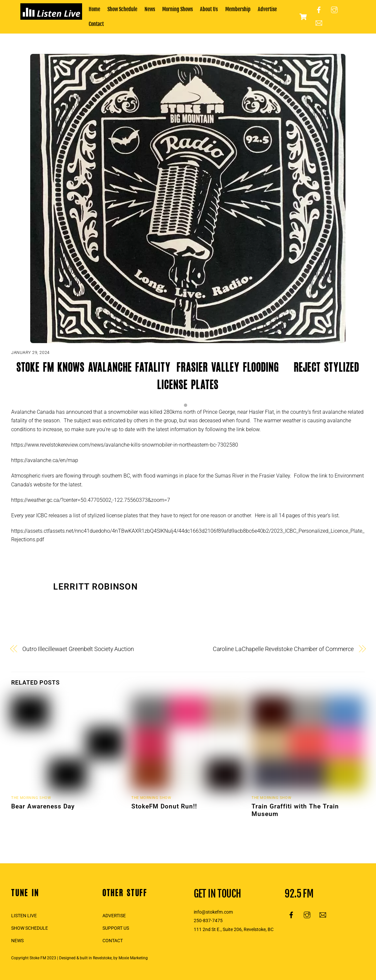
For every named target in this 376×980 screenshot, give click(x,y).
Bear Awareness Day (43, 806)
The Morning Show (31, 798)
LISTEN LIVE (24, 916)
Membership (238, 9)
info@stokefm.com (213, 912)
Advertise (267, 9)
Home (94, 9)
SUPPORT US (116, 928)
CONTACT (113, 941)
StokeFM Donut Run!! (164, 806)
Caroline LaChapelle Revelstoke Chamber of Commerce (283, 649)
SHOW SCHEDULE (30, 928)
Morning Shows (177, 9)
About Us (209, 9)
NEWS (17, 941)
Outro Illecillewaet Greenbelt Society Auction (78, 649)
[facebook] (319, 10)
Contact (96, 24)
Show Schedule (122, 9)
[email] (319, 23)
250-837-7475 (208, 921)
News (150, 9)
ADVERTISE (114, 916)
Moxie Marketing (133, 958)
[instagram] (334, 10)
